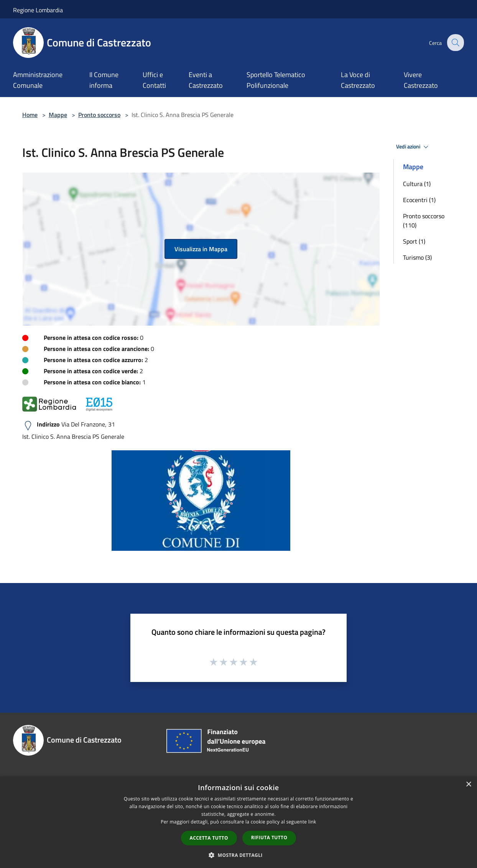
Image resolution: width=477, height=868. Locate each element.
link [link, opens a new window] (312, 822)
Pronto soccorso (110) (424, 221)
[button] (238, 855)
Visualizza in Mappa (201, 249)
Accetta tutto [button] (209, 838)
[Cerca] (455, 43)
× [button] (468, 785)
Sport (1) (414, 241)
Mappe (58, 115)
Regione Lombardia (38, 10)
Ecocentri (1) (419, 200)
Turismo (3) (417, 257)
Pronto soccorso (99, 115)
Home (30, 115)
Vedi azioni (413, 147)
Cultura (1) (417, 184)
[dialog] (238, 822)
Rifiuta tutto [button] (269, 838)
